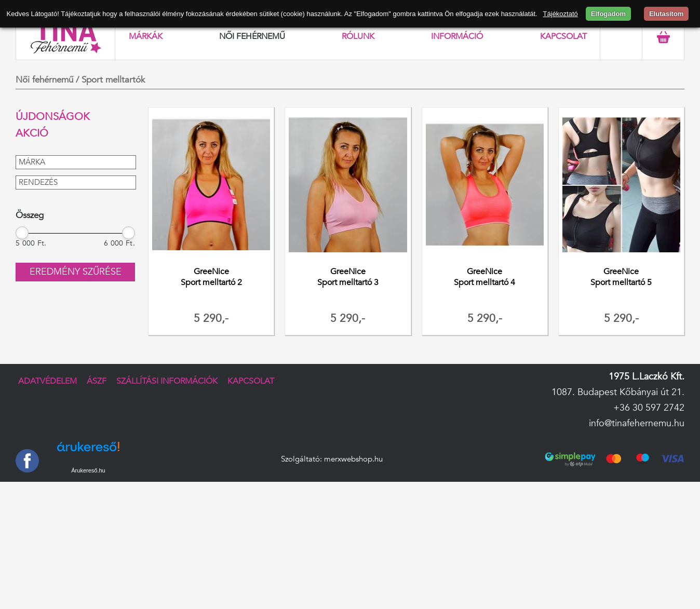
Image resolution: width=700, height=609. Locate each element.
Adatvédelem (48, 381)
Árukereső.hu (88, 470)
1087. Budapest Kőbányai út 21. (618, 392)
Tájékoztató (561, 14)
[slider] (22, 232)
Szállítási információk (167, 381)
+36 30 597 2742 (649, 408)
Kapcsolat (563, 36)
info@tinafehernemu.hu (637, 423)
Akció (32, 133)
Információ (457, 36)
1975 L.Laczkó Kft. (647, 377)
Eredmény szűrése (76, 272)
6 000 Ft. (119, 243)
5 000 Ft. (31, 243)
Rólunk (358, 36)
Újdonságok (53, 117)
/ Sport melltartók (110, 80)
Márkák (146, 36)
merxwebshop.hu (353, 459)
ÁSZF (97, 381)
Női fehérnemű (252, 36)
